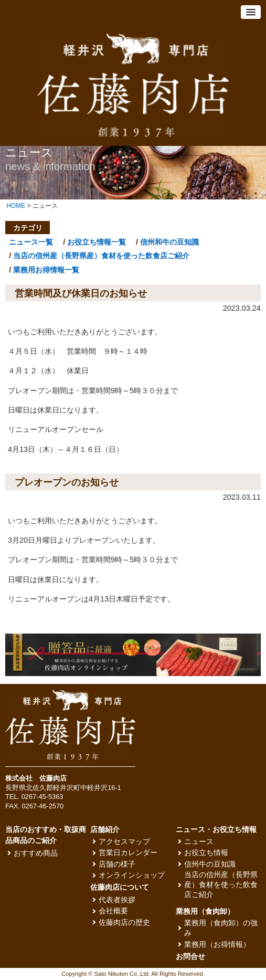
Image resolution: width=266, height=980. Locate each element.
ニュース (199, 842)
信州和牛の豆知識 (169, 242)
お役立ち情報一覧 (97, 242)
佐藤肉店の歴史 (124, 923)
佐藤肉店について (120, 887)
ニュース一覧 (31, 242)
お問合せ (190, 957)
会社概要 (113, 911)
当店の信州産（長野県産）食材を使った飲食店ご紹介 (101, 256)
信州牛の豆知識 (210, 864)
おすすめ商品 (36, 853)
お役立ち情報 (206, 853)
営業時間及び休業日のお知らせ (81, 293)
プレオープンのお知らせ (67, 482)
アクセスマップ (124, 842)
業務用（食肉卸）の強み (221, 928)
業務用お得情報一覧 (46, 270)
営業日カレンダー (128, 853)
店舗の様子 (117, 864)
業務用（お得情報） (217, 945)
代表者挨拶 (117, 900)
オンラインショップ (132, 875)
